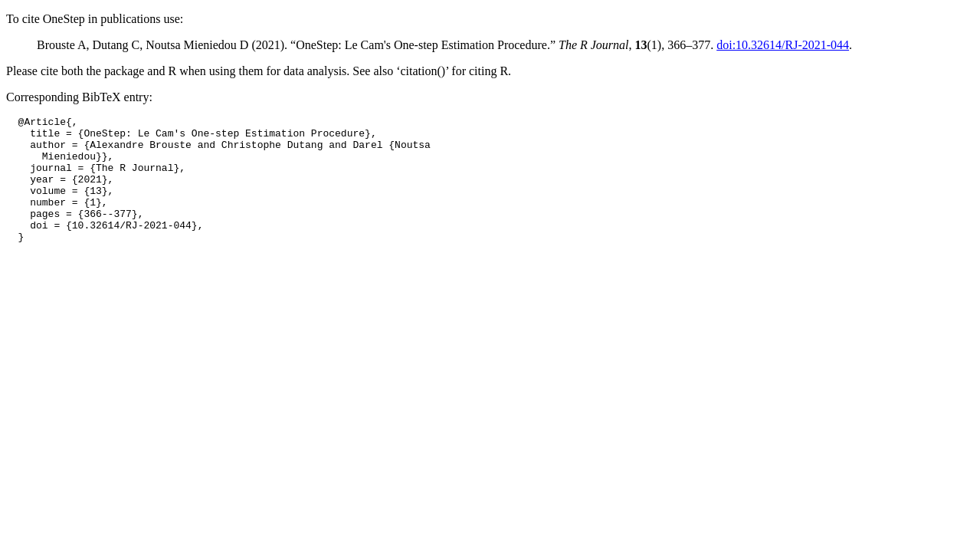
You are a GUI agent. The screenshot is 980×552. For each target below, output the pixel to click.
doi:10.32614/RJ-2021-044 (783, 45)
